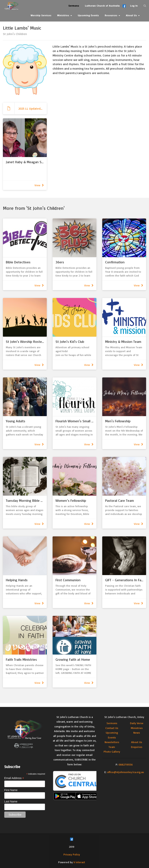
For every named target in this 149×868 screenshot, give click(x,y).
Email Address (14, 778)
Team (112, 747)
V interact (79, 862)
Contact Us (112, 728)
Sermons (112, 723)
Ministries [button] (65, 15)
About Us (137, 742)
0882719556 (126, 764)
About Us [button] (133, 15)
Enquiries (137, 747)
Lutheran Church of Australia (102, 6)
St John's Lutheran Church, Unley (124, 717)
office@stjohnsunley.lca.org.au (126, 772)
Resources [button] (112, 15)
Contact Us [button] (39, 25)
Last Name (11, 801)
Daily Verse (137, 723)
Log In (134, 6)
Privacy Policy (72, 854)
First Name (11, 790)
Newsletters (112, 742)
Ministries (137, 728)
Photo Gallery (112, 751)
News (137, 733)
